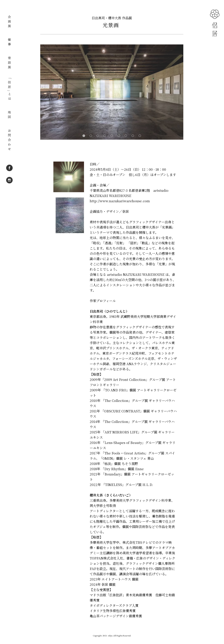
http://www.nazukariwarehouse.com (120, 201)
